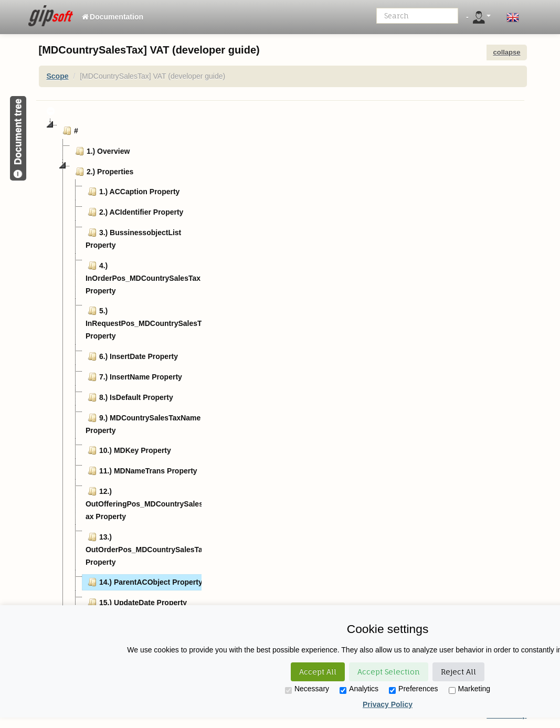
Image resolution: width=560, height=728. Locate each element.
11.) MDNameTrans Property (141, 471)
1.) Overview (102, 151)
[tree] (123, 368)
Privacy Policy (388, 704)
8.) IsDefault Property (129, 397)
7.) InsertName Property (134, 377)
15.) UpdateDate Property (136, 603)
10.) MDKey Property (128, 450)
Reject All (458, 672)
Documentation (112, 17)
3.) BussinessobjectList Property (133, 238)
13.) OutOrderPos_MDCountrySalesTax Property (146, 548)
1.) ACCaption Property (133, 192)
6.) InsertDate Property (132, 356)
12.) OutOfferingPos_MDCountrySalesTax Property (147, 503)
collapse (506, 52)
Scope (58, 76)
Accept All (318, 672)
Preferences (413, 689)
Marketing (469, 689)
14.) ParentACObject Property (144, 582)
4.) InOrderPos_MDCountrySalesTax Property (143, 277)
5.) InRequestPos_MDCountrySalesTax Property (147, 322)
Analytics (359, 689)
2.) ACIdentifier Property (135, 212)
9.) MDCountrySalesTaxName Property (143, 423)
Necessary (307, 689)
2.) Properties (103, 172)
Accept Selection (389, 672)
